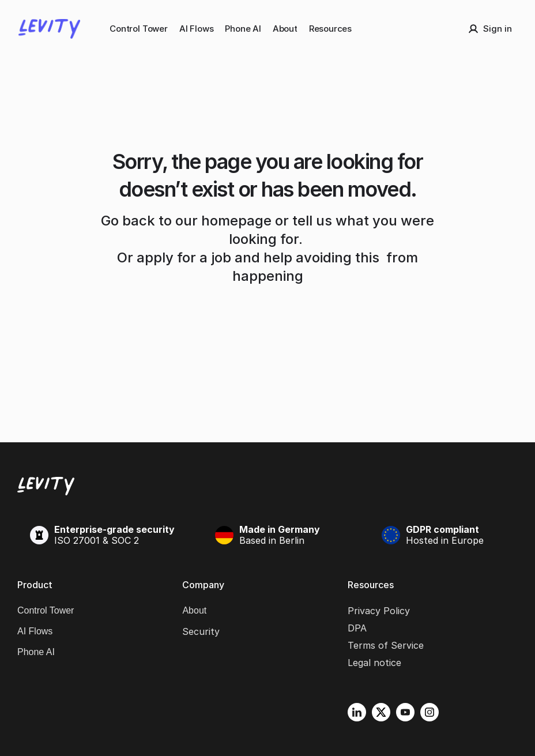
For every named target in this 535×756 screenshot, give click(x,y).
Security (201, 631)
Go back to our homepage (186, 221)
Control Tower (139, 29)
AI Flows (196, 29)
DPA (357, 628)
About (285, 29)
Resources (330, 29)
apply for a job (184, 257)
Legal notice (374, 663)
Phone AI (243, 29)
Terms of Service (386, 645)
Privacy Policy (379, 611)
